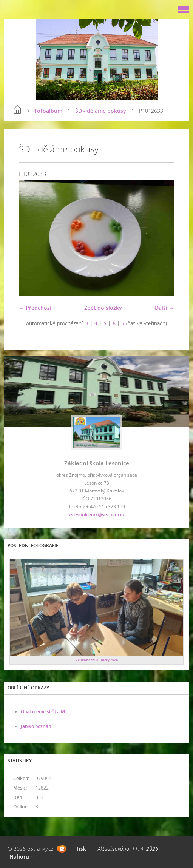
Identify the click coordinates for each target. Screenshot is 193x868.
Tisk (81, 849)
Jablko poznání (37, 726)
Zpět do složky (103, 308)
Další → (164, 308)
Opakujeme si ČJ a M (43, 712)
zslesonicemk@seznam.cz (97, 515)
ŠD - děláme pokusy (101, 111)
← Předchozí (35, 308)
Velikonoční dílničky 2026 (97, 660)
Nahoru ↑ (21, 856)
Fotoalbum (48, 111)
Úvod (17, 109)
